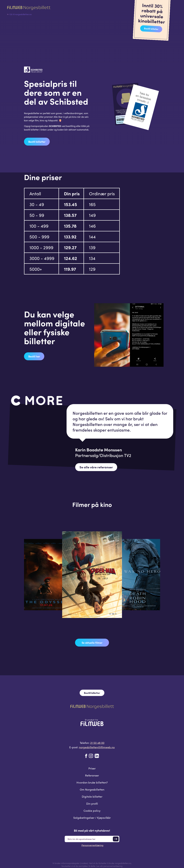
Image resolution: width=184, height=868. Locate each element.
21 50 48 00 (97, 743)
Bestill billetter (151, 29)
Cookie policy (92, 811)
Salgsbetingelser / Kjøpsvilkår (92, 818)
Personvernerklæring (92, 845)
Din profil (92, 803)
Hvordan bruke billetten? (92, 782)
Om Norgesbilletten (92, 789)
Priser (92, 768)
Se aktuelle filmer (92, 643)
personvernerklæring (113, 866)
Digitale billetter (92, 796)
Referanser (92, 775)
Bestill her (34, 356)
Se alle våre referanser (96, 467)
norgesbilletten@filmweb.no (97, 747)
